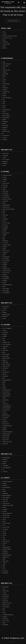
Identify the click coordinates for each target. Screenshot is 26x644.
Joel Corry (5, 599)
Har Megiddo (6, 277)
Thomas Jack (6, 517)
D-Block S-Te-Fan (7, 199)
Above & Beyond (7, 64)
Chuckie (5, 177)
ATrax (4, 106)
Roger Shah (6, 440)
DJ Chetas (5, 219)
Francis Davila (6, 261)
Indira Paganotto (7, 468)
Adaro (4, 68)
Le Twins (5, 309)
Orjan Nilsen (6, 400)
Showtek (5, 485)
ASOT (4, 102)
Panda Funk (6, 404)
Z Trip (4, 569)
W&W (4, 559)
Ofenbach (5, 161)
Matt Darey (5, 368)
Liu (3, 470)
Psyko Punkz (6, 424)
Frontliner (5, 263)
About (4, 32)
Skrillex (4, 491)
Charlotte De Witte (7, 175)
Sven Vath (5, 501)
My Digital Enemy (7, 380)
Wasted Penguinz (7, 549)
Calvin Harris (6, 136)
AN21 (4, 82)
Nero (4, 384)
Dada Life (5, 187)
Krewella (5, 334)
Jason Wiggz (6, 289)
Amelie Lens (6, 595)
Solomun (5, 462)
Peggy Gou (5, 414)
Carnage (5, 140)
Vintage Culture (6, 547)
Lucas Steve (6, 346)
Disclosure (5, 215)
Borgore (5, 130)
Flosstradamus (6, 257)
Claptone (5, 179)
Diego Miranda (6, 205)
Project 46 (5, 422)
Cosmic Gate (6, 183)
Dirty (4, 213)
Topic (4, 611)
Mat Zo (4, 370)
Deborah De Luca (7, 603)
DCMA (4, 46)
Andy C (4, 86)
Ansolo (4, 94)
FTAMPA (5, 265)
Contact (4, 34)
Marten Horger (6, 315)
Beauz (4, 623)
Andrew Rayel (6, 84)
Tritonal (4, 533)
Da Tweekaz (6, 195)
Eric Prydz (5, 243)
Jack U (4, 287)
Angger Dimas (6, 92)
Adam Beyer (6, 66)
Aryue (4, 165)
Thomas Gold (6, 515)
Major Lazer (5, 350)
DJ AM (4, 217)
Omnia (4, 398)
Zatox (4, 565)
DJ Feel (4, 221)
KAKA (4, 311)
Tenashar (5, 509)
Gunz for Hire (6, 273)
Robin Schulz (6, 438)
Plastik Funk (6, 153)
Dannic (4, 189)
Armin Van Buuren (7, 98)
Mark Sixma (5, 573)
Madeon (5, 348)
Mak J (4, 352)
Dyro (4, 237)
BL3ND (4, 120)
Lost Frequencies (7, 344)
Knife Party (5, 332)
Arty (4, 100)
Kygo (4, 340)
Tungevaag (5, 155)
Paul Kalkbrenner (7, 406)
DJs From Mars (6, 223)
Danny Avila (5, 191)
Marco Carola (6, 354)
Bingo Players (6, 118)
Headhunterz (6, 279)
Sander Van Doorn (7, 442)
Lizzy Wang (5, 466)
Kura (4, 338)
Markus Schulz (6, 358)
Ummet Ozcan (6, 541)
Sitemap (5, 48)
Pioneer (4, 420)
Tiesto (4, 521)
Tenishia (5, 511)
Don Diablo (5, 227)
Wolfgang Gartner (7, 555)
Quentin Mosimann (7, 426)
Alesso (4, 76)
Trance (4, 531)
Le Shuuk (5, 472)
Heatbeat (5, 281)
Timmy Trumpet (6, 523)
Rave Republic (6, 458)
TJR (4, 525)
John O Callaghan (7, 328)
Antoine (4, 96)
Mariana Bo (5, 601)
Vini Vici (5, 593)
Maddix (4, 464)
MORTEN (5, 317)
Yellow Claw (6, 561)
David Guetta (6, 197)
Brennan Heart (6, 131)
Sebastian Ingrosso (7, 481)
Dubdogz (5, 617)
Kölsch (4, 319)
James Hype (6, 307)
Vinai (4, 545)
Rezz (4, 609)
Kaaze (4, 613)
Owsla (4, 402)
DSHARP (5, 229)
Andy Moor (5, 88)
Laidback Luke (6, 342)
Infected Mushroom (7, 285)
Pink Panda (5, 418)
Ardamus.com (8, 2)
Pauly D (5, 412)
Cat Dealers (5, 625)
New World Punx (7, 390)
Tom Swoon (5, 529)
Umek (4, 539)
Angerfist (5, 90)
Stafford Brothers (7, 495)
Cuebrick (5, 460)
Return (4, 40)
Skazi (4, 489)
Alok (4, 78)
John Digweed (6, 293)
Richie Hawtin (6, 436)
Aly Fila (4, 80)
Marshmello (5, 362)
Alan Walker (6, 74)
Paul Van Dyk (6, 410)
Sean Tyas (5, 444)
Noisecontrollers (7, 394)
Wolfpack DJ (6, 557)
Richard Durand (6, 434)
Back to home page (13, 21)
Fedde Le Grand (7, 245)
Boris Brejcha (6, 607)
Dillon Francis (6, 207)
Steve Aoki (5, 499)
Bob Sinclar (5, 126)
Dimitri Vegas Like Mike (8, 209)
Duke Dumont (6, 233)
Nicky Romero (6, 392)
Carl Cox (5, 138)
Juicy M (4, 330)
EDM (4, 239)
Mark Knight (6, 356)
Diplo (4, 211)
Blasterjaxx (5, 122)
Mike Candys (6, 372)
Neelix (4, 382)
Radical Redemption (8, 432)
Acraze (4, 157)
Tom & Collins (6, 159)
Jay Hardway (6, 291)
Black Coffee (6, 591)
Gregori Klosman (7, 271)
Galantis (5, 267)
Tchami (4, 507)
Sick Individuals (6, 487)
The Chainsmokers (7, 513)
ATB (4, 104)
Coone (4, 181)
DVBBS (4, 235)
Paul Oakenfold (6, 408)
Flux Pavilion (6, 259)
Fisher (4, 255)
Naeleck (5, 313)
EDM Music (5, 241)
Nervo (4, 386)
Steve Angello (6, 497)
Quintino (5, 428)
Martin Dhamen (6, 364)
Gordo (4, 589)
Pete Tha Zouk (6, 416)
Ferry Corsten (6, 251)
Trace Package (6, 44)
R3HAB (4, 430)
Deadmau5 (5, 201)
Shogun (4, 484)
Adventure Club (6, 70)
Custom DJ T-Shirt (7, 38)
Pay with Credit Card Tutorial (10, 36)
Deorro (4, 203)
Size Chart (5, 42)
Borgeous (5, 128)
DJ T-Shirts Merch (8, 3)
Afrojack (5, 72)
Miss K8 (5, 374)
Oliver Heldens (6, 396)
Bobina (4, 124)
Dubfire (4, 231)
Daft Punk (5, 185)
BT (3, 134)
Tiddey (4, 519)
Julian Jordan (6, 621)
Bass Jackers (6, 114)
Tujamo (4, 535)
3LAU (4, 62)
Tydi (4, 537)
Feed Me (5, 247)
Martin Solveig (6, 366)
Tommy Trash (6, 527)
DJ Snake (5, 225)
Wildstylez (5, 551)
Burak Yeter (5, 619)
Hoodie (4, 283)
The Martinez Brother (8, 615)
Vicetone (5, 543)
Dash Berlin (5, 193)
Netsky (4, 388)
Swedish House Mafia (8, 505)
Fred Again (5, 571)
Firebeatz (5, 253)
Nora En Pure (6, 605)
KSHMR (5, 336)
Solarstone (5, 493)
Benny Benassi (6, 116)
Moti (4, 378)
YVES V (5, 563)
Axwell (4, 112)
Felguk (4, 249)
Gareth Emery (6, 269)
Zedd (4, 567)
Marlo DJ (5, 360)
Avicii (4, 108)
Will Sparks (5, 553)
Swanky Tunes (6, 503)
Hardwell (5, 275)
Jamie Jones (6, 597)
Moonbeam (5, 376)
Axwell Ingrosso (6, 110)
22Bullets (5, 163)
